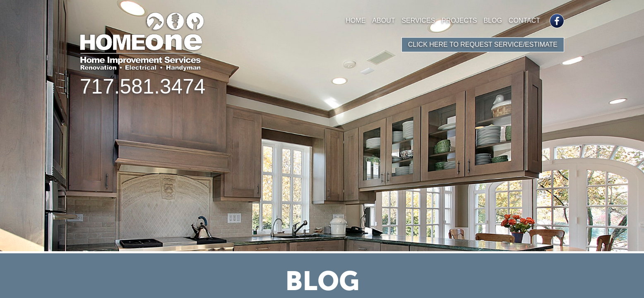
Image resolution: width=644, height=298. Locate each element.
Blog (493, 20)
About (383, 20)
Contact (524, 20)
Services (418, 20)
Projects (459, 20)
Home (356, 20)
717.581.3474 (143, 87)
